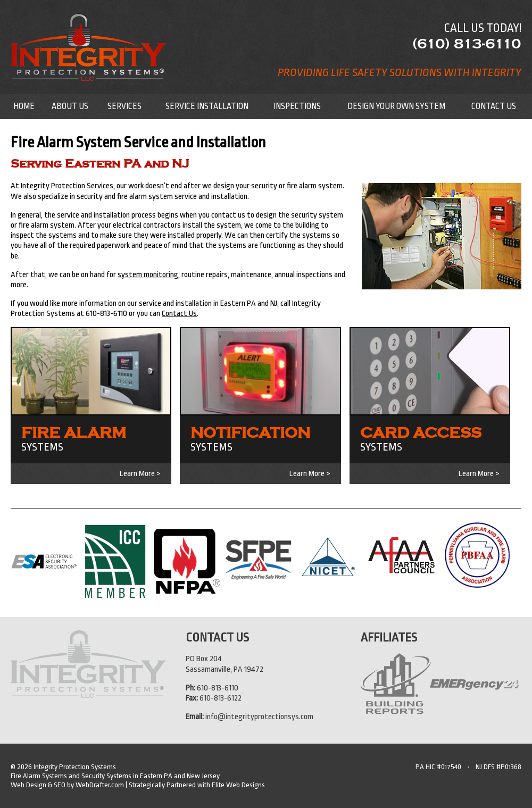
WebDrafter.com (100, 785)
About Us (70, 106)
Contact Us (494, 106)
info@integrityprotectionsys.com (259, 717)
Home (24, 106)
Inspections (297, 106)
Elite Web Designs (238, 785)
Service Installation (207, 106)
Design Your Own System (396, 106)
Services (124, 106)
